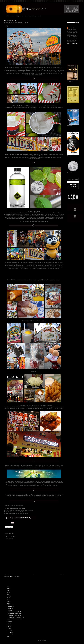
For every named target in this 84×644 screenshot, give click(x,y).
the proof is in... (72, 28)
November (10, 607)
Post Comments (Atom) (14, 576)
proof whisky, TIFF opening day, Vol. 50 (16, 617)
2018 (8, 591)
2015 (8, 596)
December (10, 605)
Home (8, 16)
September (10, 610)
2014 (8, 598)
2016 (8, 594)
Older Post (61, 574)
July (9, 623)
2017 (8, 592)
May (9, 627)
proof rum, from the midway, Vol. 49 (15, 619)
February (10, 632)
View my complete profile (72, 43)
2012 (8, 601)
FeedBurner (75, 187)
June (9, 625)
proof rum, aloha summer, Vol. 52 (15, 614)
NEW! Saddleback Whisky (30, 16)
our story (12, 16)
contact (39, 16)
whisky (17, 16)
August (10, 621)
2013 (8, 600)
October (10, 608)
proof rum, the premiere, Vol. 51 (14, 615)
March (9, 630)
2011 (8, 603)
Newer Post (7, 574)
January (10, 634)
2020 (8, 587)
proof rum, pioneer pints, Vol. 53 (14, 612)
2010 (8, 636)
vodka (22, 16)
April (9, 629)
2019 (8, 589)
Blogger (44, 640)
